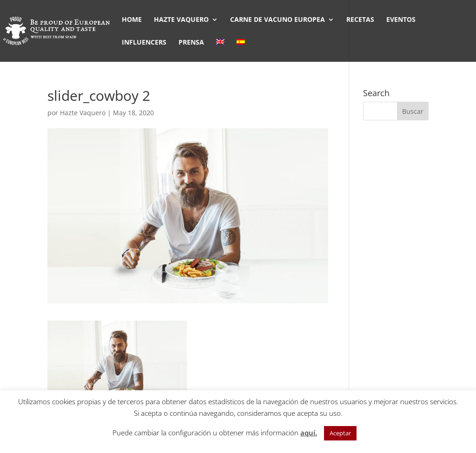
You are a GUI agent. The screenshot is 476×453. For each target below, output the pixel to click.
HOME (132, 20)
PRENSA (191, 43)
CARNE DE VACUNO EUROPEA (278, 20)
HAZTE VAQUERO (181, 20)
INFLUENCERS (144, 43)
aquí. (309, 433)
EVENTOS (401, 20)
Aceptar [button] (340, 433)
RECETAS (360, 20)
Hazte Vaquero (83, 113)
